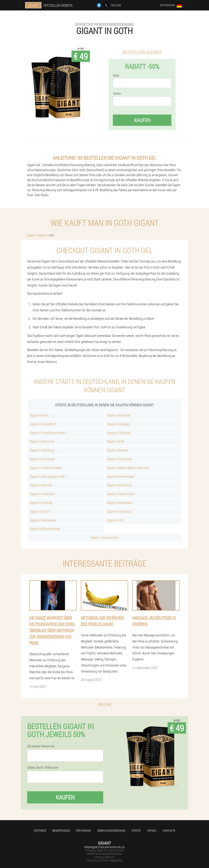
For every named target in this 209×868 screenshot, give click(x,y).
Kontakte (169, 830)
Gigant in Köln (116, 441)
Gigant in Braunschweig (45, 529)
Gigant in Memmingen (121, 476)
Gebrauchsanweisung (111, 830)
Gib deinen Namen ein (41, 746)
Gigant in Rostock (41, 503)
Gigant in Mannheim (120, 503)
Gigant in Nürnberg (119, 485)
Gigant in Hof (115, 520)
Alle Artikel (104, 704)
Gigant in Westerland (43, 520)
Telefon (117, 94)
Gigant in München (119, 415)
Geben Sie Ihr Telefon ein (43, 767)
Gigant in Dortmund (120, 459)
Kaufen (142, 120)
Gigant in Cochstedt (42, 459)
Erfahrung (84, 830)
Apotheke (40, 830)
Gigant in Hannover (42, 441)
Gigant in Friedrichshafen (46, 468)
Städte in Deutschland (104, 537)
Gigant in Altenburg (119, 511)
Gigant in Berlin (39, 415)
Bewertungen (61, 830)
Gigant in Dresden (118, 424)
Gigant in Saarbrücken (121, 494)
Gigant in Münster (41, 485)
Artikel (152, 830)
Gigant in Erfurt (40, 511)
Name (116, 75)
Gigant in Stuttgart (119, 433)
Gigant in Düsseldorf (43, 424)
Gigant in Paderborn (43, 494)
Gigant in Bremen (118, 450)
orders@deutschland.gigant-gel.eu (104, 847)
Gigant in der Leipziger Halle (47, 476)
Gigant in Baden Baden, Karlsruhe (128, 468)
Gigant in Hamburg (42, 450)
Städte (136, 830)
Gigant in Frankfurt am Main (48, 433)
